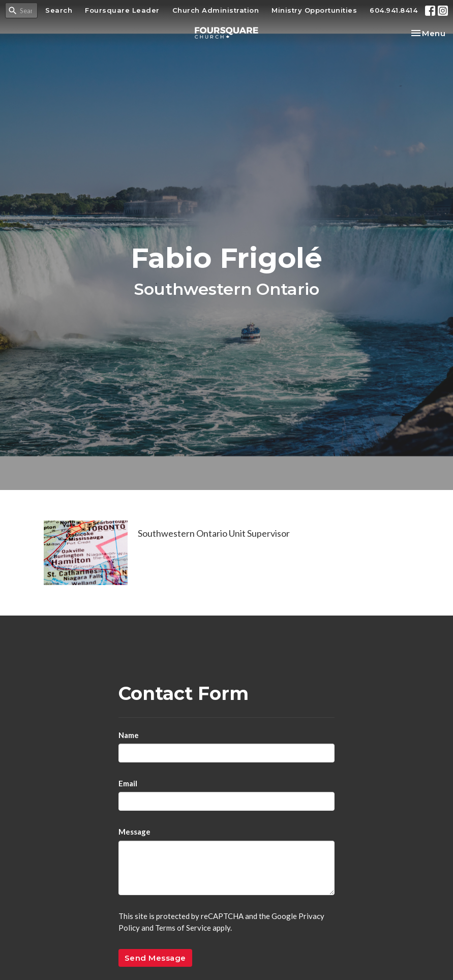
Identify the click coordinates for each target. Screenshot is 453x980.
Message (134, 832)
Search (59, 10)
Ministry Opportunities (314, 10)
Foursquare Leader (122, 10)
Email (128, 783)
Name (129, 735)
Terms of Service (183, 928)
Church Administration (216, 10)
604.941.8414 (394, 10)
